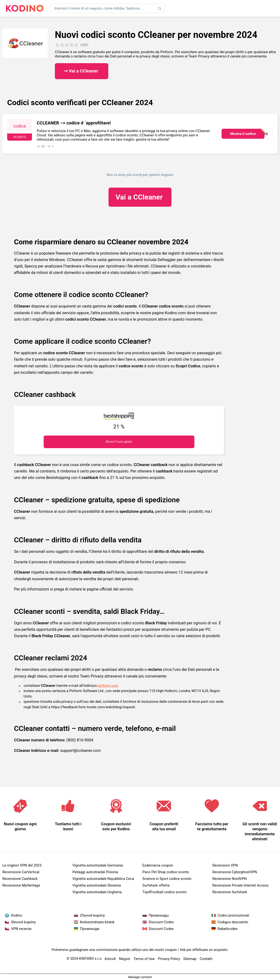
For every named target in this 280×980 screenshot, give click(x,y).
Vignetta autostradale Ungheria (97, 892)
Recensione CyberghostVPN (235, 872)
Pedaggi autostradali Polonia (95, 872)
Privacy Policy (169, 959)
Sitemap (190, 959)
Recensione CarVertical (21, 872)
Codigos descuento (233, 922)
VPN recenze (21, 929)
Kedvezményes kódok (97, 922)
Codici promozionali (233, 915)
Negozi (125, 959)
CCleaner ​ (140, 197)
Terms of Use (144, 959)
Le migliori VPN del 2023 (22, 865)
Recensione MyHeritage (21, 885)
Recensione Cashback (20, 879)
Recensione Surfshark (230, 892)
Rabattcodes (228, 929)
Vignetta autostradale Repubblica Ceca (103, 879)
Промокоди (90, 929)
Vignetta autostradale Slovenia (97, 885)
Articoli (110, 959)
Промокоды (159, 915)
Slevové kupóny (23, 922)
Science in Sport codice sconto (167, 879)
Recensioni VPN (225, 865)
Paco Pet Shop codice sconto (166, 872)
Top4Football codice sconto (164, 892)
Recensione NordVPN (230, 879)
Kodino (17, 915)
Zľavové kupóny (92, 915)
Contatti (206, 959)
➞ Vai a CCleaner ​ (82, 71)
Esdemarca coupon (158, 865)
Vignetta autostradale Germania (98, 865)
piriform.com (108, 686)
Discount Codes (161, 922)
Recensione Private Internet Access (241, 885)
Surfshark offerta (156, 885)
